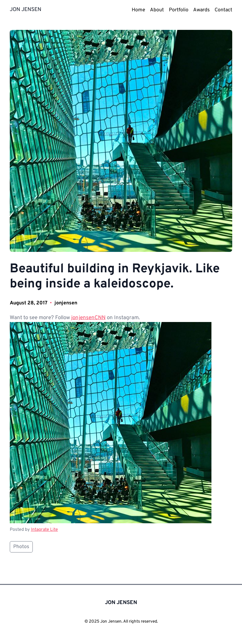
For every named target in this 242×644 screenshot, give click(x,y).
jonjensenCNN (88, 318)
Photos (21, 547)
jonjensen (66, 303)
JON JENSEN (26, 10)
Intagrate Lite (44, 530)
